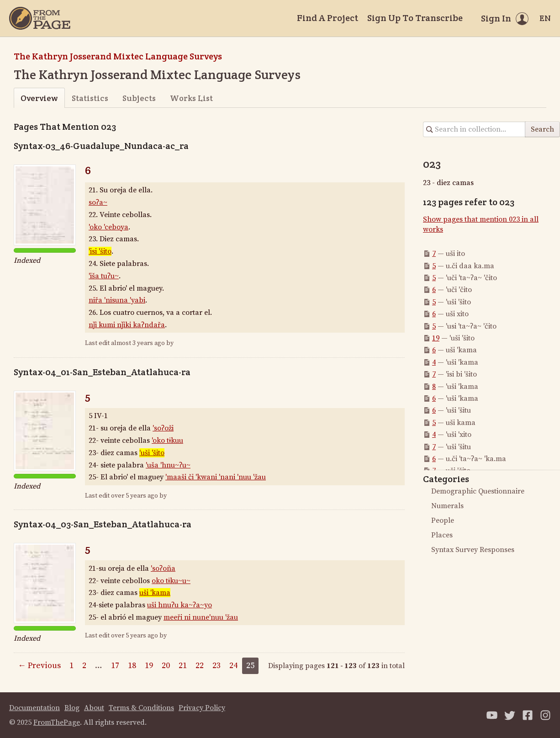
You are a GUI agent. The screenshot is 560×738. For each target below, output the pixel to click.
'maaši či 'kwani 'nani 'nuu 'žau (216, 477)
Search (542, 129)
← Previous (39, 666)
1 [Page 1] (71, 666)
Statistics (90, 98)
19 (436, 338)
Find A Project (328, 18)
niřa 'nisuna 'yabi (117, 300)
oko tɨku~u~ (171, 581)
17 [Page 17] (115, 666)
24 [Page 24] (233, 666)
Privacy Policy (202, 708)
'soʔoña (163, 568)
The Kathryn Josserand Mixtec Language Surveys (118, 56)
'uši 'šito (152, 453)
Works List (191, 98)
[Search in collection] (474, 129)
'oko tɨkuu (167, 441)
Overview (39, 98)
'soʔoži (163, 428)
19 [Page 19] (149, 666)
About (94, 708)
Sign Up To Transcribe (415, 18)
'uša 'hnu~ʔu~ (168, 465)
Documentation (34, 708)
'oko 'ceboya (108, 227)
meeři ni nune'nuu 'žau (201, 617)
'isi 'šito (100, 251)
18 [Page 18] (132, 666)
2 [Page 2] (84, 666)
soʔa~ (98, 202)
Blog (72, 708)
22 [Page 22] (200, 666)
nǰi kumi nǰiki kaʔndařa (127, 325)
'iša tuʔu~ (104, 276)
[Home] (40, 18)
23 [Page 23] (217, 666)
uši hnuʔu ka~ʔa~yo (180, 605)
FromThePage (57, 722)
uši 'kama (155, 593)
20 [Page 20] (166, 666)
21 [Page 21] (183, 666)
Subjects (139, 98)
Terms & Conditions (141, 708)
